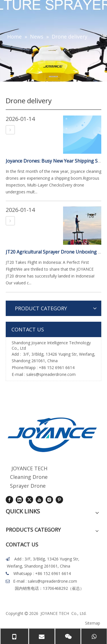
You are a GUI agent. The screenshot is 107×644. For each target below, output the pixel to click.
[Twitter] (29, 500)
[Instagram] (49, 500)
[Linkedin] (19, 500)
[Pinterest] (59, 500)
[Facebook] (9, 500)
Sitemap (93, 623)
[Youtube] (39, 500)
